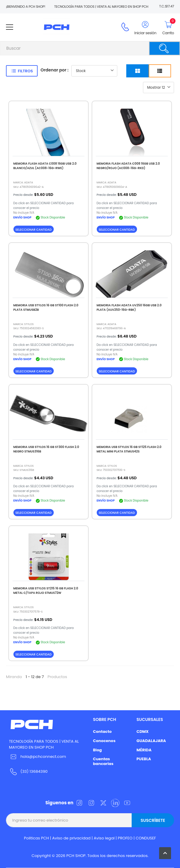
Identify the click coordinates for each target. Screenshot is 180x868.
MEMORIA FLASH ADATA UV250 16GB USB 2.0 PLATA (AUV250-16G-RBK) (129, 307)
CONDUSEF (146, 838)
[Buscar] (164, 48)
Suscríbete (153, 820)
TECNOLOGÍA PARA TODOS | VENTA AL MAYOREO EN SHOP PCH (44, 744)
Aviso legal (104, 838)
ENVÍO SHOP (23, 217)
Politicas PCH (36, 838)
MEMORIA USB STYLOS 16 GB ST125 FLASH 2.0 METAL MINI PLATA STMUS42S (129, 449)
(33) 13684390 (34, 771)
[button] (165, 853)
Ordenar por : (55, 70)
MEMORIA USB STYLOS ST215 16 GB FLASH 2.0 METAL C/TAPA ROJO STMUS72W (46, 591)
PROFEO (125, 838)
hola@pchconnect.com (43, 757)
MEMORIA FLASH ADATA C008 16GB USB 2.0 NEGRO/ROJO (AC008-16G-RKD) (128, 166)
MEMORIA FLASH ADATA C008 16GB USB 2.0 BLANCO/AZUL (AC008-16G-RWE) (45, 166)
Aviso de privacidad (71, 838)
